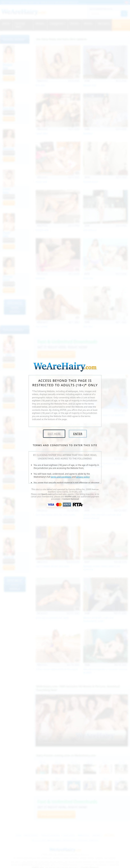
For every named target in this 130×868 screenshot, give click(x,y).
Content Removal (71, 499)
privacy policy (83, 477)
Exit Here (54, 434)
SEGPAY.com (70, 497)
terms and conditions (61, 477)
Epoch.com (47, 494)
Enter (78, 434)
